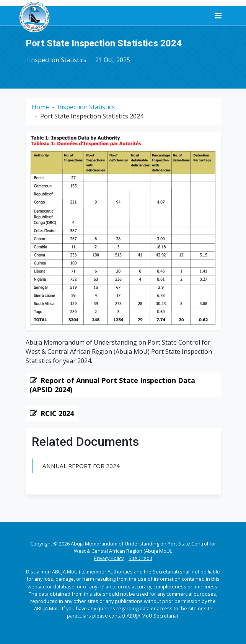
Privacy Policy (109, 558)
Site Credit (140, 558)
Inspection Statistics (58, 60)
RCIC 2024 (57, 413)
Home (40, 107)
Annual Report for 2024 (81, 466)
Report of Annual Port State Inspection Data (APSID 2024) (112, 385)
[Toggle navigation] (218, 16)
